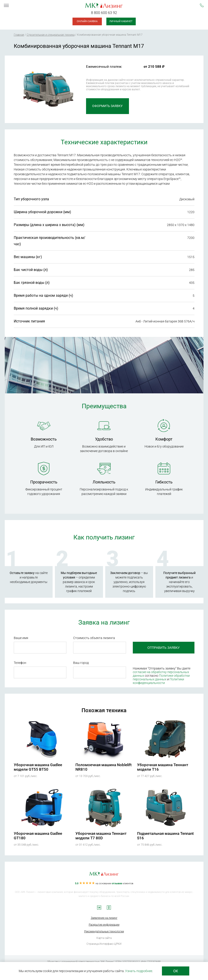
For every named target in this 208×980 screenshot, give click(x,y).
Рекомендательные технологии (104, 931)
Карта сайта (104, 938)
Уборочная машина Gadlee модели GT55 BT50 (38, 767)
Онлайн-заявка (87, 21)
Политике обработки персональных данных (161, 677)
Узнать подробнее (139, 971)
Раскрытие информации (104, 925)
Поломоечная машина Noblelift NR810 (104, 767)
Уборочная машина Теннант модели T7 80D (101, 836)
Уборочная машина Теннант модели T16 (163, 767)
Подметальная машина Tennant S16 (165, 836)
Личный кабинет (121, 21)
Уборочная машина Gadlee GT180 (38, 836)
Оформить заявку (107, 106)
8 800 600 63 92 (104, 13)
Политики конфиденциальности (158, 681)
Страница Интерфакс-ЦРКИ (104, 944)
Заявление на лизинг (104, 918)
